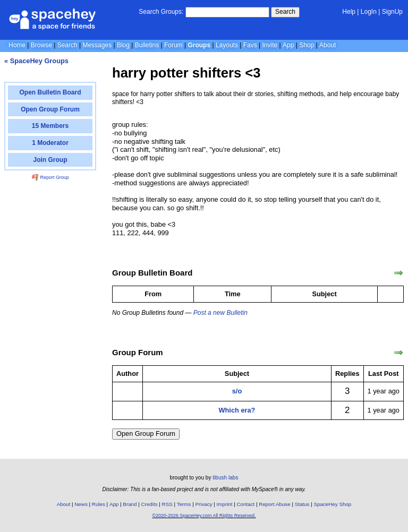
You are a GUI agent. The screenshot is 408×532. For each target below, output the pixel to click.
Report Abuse (274, 504)
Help (349, 12)
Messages (97, 45)
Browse (41, 45)
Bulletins (147, 45)
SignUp (392, 12)
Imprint (225, 504)
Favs (250, 45)
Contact (246, 504)
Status (302, 504)
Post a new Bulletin (220, 313)
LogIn (369, 12)
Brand (130, 504)
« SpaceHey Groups (36, 61)
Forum (173, 45)
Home (17, 45)
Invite (270, 45)
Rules (99, 504)
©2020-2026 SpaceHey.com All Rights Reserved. (204, 516)
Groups (199, 45)
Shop (307, 45)
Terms (184, 504)
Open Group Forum (146, 434)
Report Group (50, 177)
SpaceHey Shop (333, 504)
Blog (123, 45)
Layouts (227, 45)
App (288, 45)
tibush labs (225, 478)
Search (285, 12)
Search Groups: (161, 12)
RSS (167, 504)
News (81, 504)
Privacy (203, 504)
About (328, 45)
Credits (150, 504)
